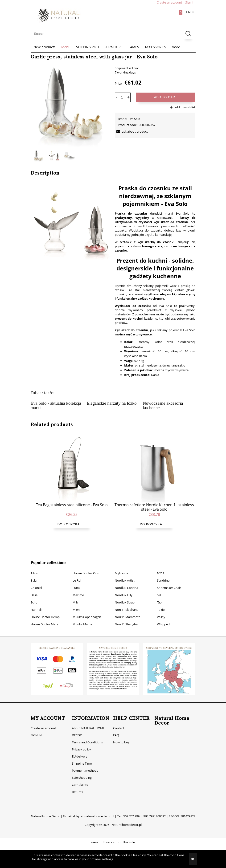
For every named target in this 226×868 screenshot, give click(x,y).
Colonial (36, 582)
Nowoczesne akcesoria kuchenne (163, 405)
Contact (119, 722)
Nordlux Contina (126, 582)
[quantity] (122, 97)
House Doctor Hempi (45, 611)
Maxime (78, 589)
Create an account (43, 722)
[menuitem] (45, 47)
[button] (131, 131)
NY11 (161, 567)
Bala (34, 574)
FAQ (116, 729)
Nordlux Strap (125, 596)
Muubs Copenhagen (87, 611)
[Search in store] (107, 34)
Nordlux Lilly (124, 589)
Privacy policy (81, 743)
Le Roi (77, 574)
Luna (76, 582)
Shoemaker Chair (169, 582)
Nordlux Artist (125, 574)
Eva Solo (134, 119)
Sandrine (163, 574)
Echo (34, 596)
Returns (77, 786)
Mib (75, 596)
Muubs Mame (82, 618)
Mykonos (121, 567)
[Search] (188, 34)
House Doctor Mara (44, 618)
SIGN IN (36, 729)
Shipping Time (82, 757)
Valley (161, 611)
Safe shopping (82, 771)
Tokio (161, 603)
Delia (34, 589)
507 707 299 (131, 810)
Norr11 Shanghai (127, 618)
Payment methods (85, 764)
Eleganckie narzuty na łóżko (112, 403)
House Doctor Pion (86, 567)
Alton (34, 567)
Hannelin (37, 603)
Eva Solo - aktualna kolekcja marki (56, 405)
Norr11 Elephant (126, 603)
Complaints (80, 778)
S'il (159, 589)
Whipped (163, 618)
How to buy (121, 736)
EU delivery (80, 750)
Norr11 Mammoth (128, 611)
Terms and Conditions (87, 736)
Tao (159, 596)
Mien (76, 603)
